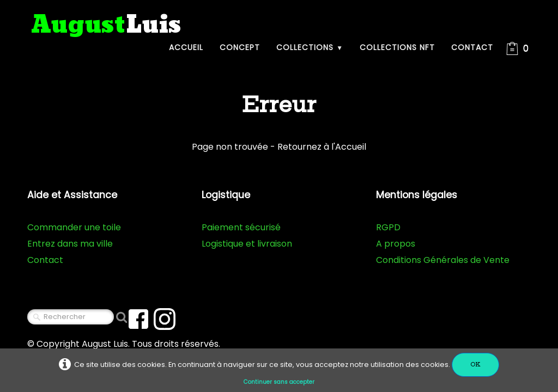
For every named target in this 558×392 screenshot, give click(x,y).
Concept (240, 47)
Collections (310, 47)
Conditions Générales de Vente (443, 260)
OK (475, 365)
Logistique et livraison (247, 244)
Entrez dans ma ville (70, 244)
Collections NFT (397, 47)
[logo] (106, 25)
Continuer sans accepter (279, 382)
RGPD (388, 227)
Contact (472, 47)
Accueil (186, 47)
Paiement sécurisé (241, 227)
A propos (396, 244)
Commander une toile (74, 227)
